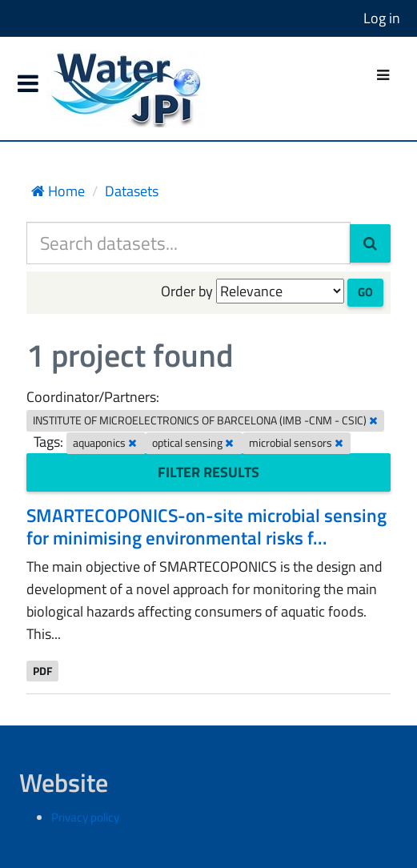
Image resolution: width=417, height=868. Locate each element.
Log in (382, 18)
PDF (42, 670)
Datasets (132, 191)
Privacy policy (85, 817)
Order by (187, 291)
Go (365, 292)
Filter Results (208, 472)
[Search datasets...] (188, 243)
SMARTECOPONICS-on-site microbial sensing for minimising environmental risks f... (206, 526)
